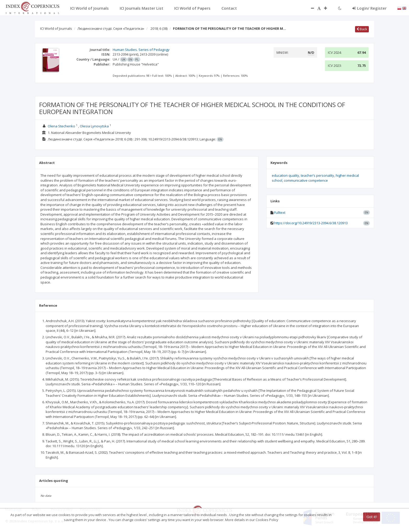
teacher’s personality (317, 175)
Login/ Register (369, 8)
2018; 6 (159, 28)
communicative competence (306, 180)
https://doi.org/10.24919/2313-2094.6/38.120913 (311, 223)
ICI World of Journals (56, 28)
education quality (285, 175)
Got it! (372, 517)
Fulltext (280, 212)
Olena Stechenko (61, 126)
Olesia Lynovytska (94, 126)
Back (362, 29)
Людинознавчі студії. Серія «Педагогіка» (111, 28)
